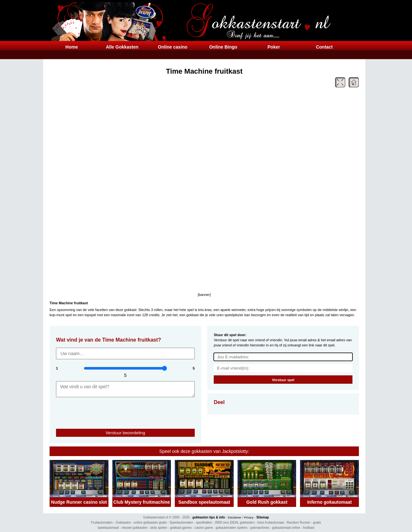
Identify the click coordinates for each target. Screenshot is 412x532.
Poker (274, 47)
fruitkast (309, 528)
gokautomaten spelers (231, 528)
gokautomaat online (286, 528)
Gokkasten (123, 523)
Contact (324, 47)
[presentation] (94, 410)
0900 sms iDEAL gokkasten (235, 523)
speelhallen (204, 523)
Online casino (173, 47)
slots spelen (159, 528)
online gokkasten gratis (150, 523)
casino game (204, 528)
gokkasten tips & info (209, 517)
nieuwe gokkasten (135, 528)
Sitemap (262, 517)
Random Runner (299, 523)
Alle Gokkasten (122, 47)
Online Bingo (223, 47)
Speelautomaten (181, 523)
